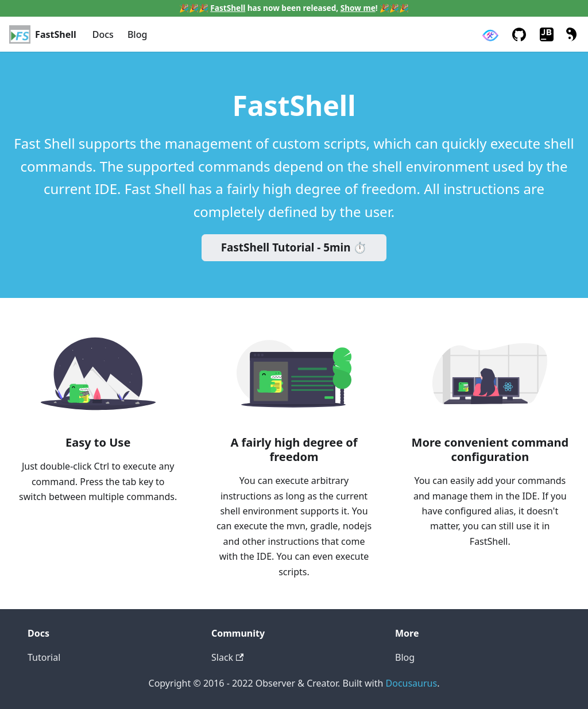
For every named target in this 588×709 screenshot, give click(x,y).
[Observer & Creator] (490, 35)
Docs (103, 34)
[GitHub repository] (519, 34)
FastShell (228, 8)
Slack (227, 657)
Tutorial (44, 657)
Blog (137, 34)
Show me (358, 8)
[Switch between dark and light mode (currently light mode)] (570, 34)
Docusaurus (412, 683)
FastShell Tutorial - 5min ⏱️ (294, 247)
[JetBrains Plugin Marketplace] (547, 34)
